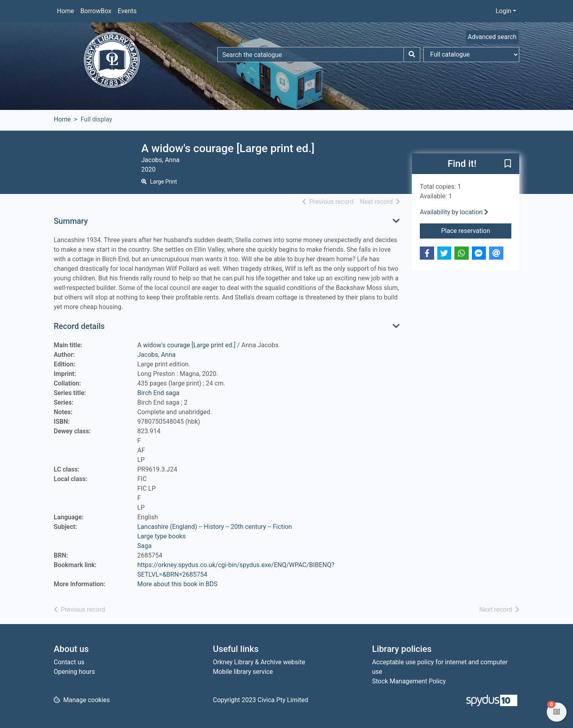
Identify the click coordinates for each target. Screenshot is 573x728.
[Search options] (471, 55)
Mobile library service (243, 672)
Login (503, 11)
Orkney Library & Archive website (259, 662)
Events (127, 11)
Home (65, 11)
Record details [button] (79, 326)
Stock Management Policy (409, 681)
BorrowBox (96, 11)
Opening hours (74, 672)
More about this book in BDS (177, 584)
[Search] (412, 55)
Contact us (69, 662)
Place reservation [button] (477, 230)
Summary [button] (71, 221)
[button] (508, 164)
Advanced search (492, 37)
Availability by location (454, 212)
